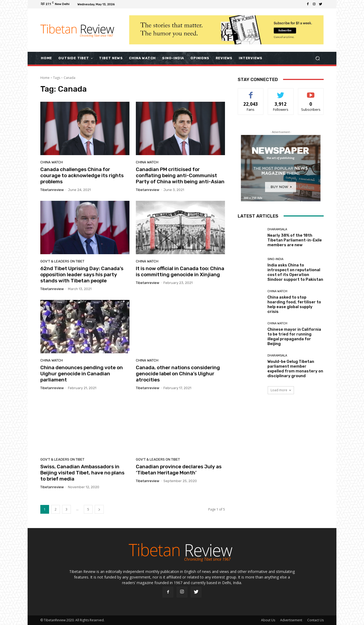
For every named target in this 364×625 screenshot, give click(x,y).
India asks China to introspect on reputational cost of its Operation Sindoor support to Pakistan (295, 272)
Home (45, 78)
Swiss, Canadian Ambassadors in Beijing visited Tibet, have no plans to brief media (82, 473)
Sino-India (275, 259)
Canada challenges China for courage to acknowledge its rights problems (82, 175)
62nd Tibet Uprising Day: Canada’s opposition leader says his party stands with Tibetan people (82, 275)
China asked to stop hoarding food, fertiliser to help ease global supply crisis (294, 304)
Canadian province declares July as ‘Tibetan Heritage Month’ (179, 470)
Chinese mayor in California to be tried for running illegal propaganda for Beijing (294, 337)
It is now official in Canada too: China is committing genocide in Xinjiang (180, 271)
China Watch (52, 162)
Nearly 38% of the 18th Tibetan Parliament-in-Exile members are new (295, 240)
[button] (317, 58)
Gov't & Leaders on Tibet (62, 261)
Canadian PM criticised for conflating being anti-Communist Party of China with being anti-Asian (180, 175)
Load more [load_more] (281, 390)
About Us (268, 620)
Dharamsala (277, 229)
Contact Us (315, 620)
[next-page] (99, 509)
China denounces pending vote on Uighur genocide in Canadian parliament (82, 374)
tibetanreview (52, 190)
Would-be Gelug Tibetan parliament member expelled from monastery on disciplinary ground (295, 369)
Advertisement (291, 620)
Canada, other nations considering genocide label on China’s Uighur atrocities (178, 374)
